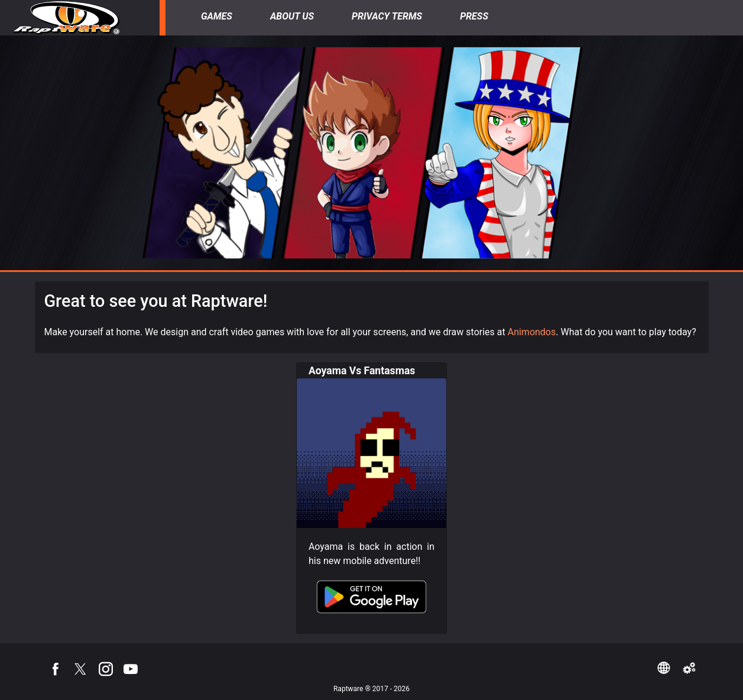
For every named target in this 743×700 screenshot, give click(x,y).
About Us (292, 16)
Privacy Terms (387, 16)
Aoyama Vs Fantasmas (362, 371)
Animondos (532, 332)
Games (217, 16)
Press (474, 16)
